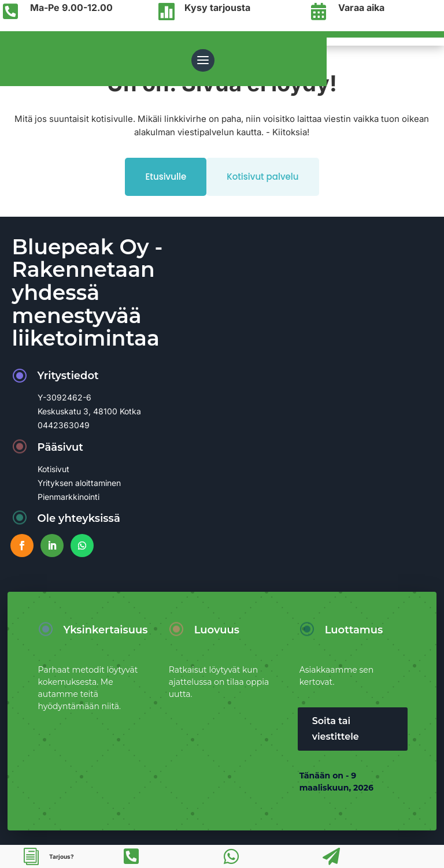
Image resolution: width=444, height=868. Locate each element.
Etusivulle (166, 177)
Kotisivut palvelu (262, 177)
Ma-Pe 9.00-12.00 (71, 8)
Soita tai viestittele (336, 729)
